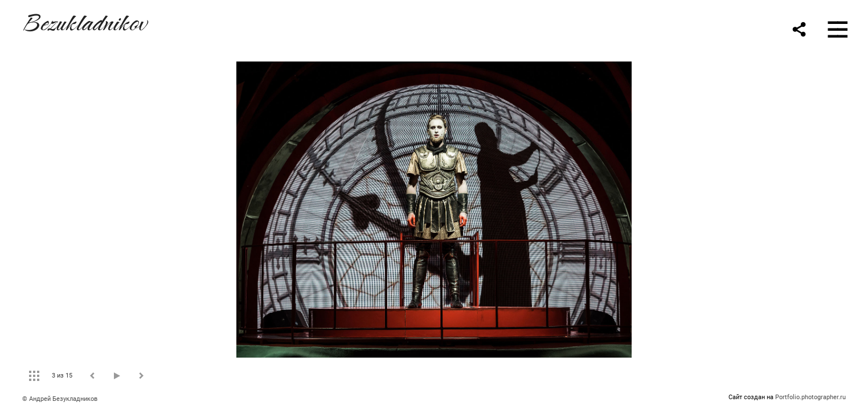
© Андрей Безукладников (60, 399)
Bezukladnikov (84, 21)
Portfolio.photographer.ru (810, 397)
